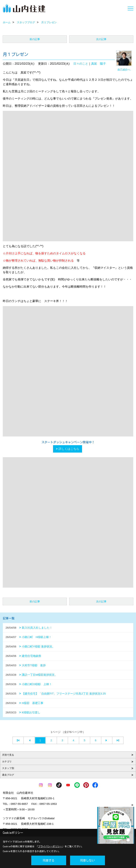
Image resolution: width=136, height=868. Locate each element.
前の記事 (35, 39)
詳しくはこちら (69, 449)
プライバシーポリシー (50, 846)
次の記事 (101, 39)
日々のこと (81, 64)
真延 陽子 (98, 64)
